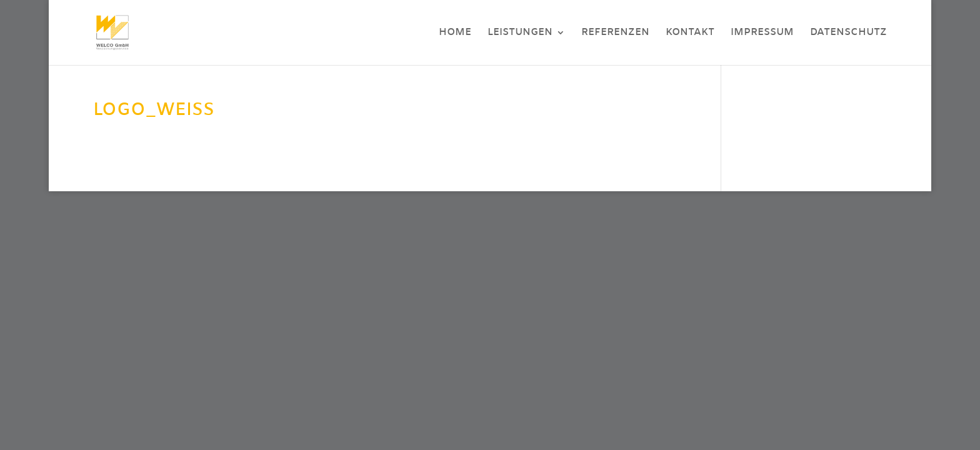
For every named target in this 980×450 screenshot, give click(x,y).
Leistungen (520, 34)
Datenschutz (848, 34)
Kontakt (690, 34)
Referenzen (615, 34)
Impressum (762, 34)
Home (455, 34)
